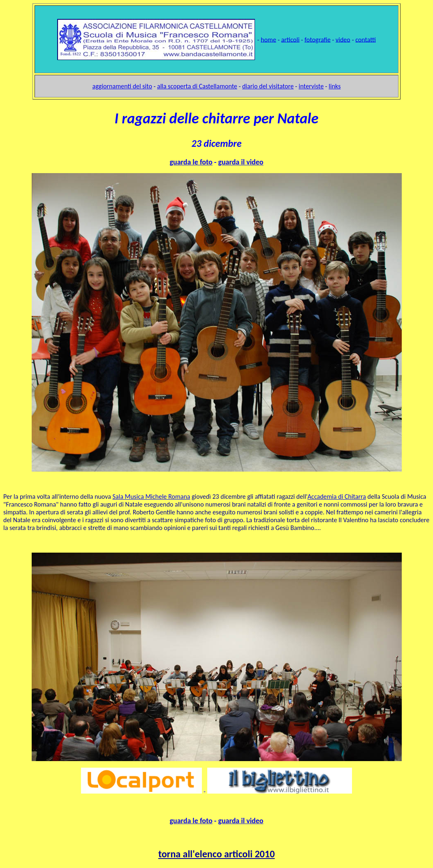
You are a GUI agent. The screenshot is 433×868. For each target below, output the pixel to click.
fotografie (317, 39)
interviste (311, 86)
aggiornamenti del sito (122, 86)
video (343, 39)
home (269, 39)
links (335, 86)
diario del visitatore (268, 86)
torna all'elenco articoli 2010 (216, 854)
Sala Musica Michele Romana (152, 496)
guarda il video (241, 162)
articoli (291, 39)
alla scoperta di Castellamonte (197, 86)
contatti (366, 39)
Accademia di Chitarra (337, 496)
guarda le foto (191, 162)
